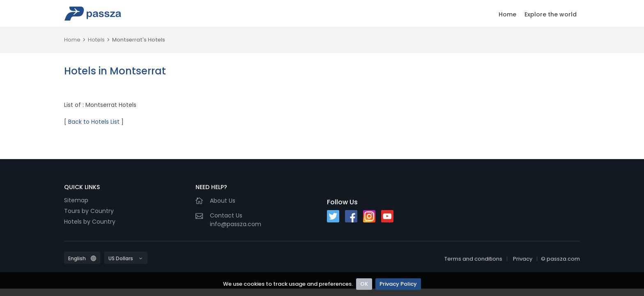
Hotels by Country (90, 222)
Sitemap (76, 200)
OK (364, 284)
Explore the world (551, 14)
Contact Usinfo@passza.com (236, 220)
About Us (223, 201)
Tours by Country (89, 211)
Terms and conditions (473, 259)
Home (507, 14)
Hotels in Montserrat (115, 71)
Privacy (523, 259)
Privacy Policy (398, 284)
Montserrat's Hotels (139, 40)
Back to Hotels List (94, 122)
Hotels (96, 40)
